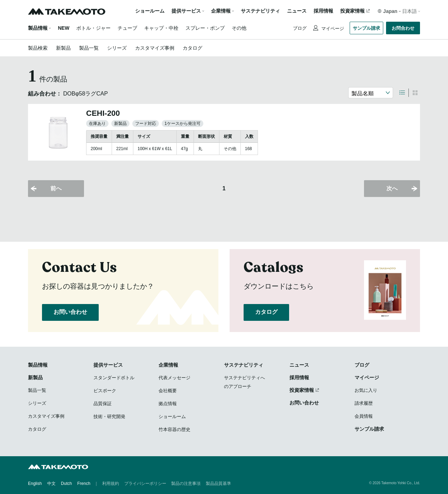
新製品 (63, 48)
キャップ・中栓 (161, 28)
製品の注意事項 (186, 484)
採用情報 (323, 11)
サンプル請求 (366, 28)
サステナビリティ (260, 11)
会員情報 (364, 416)
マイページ (332, 29)
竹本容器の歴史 (174, 429)
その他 (239, 28)
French (84, 484)
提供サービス (108, 365)
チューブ (127, 28)
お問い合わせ (70, 312)
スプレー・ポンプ (205, 28)
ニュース (297, 11)
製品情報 (38, 28)
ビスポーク (105, 391)
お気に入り (366, 390)
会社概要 (168, 391)
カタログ (192, 48)
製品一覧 (89, 48)
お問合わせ (403, 28)
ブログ (300, 28)
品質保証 (103, 404)
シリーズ (117, 48)
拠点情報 (168, 404)
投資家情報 (352, 11)
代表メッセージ (174, 378)
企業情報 (168, 365)
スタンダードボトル (114, 378)
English (35, 484)
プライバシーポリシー (145, 484)
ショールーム (150, 11)
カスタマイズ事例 (155, 48)
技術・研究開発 (109, 417)
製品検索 (38, 48)
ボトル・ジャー (93, 28)
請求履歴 (364, 403)
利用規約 (111, 484)
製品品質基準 (218, 484)
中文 (51, 484)
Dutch (66, 484)
